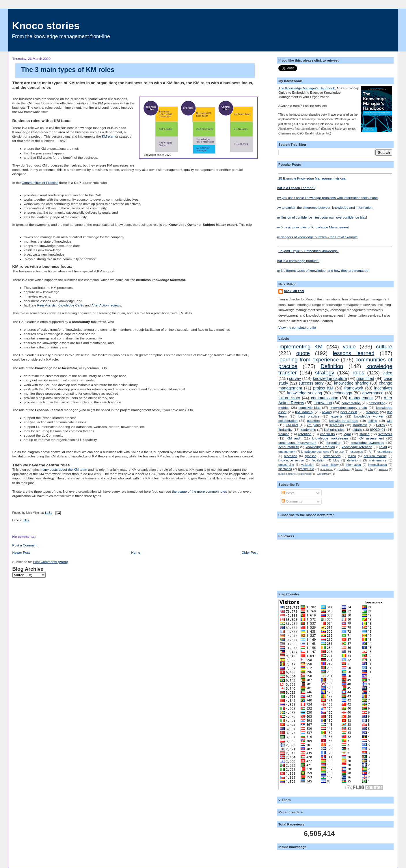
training (284, 434)
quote (303, 353)
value (349, 347)
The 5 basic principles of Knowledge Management (311, 227)
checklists (328, 434)
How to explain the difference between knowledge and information (323, 207)
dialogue (372, 412)
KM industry (304, 412)
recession (291, 456)
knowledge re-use (291, 460)
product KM (306, 469)
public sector (286, 474)
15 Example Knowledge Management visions (335, 177)
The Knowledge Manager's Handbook (307, 88)
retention (305, 434)
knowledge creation (320, 447)
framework (354, 388)
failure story (289, 398)
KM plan (108, 136)
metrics (284, 408)
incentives (383, 388)
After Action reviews (106, 305)
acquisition (327, 469)
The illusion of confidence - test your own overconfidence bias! (321, 217)
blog (336, 460)
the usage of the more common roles (200, 491)
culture (384, 347)
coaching (344, 469)
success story (311, 383)
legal (347, 434)
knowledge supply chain (348, 408)
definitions (354, 460)
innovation (323, 403)
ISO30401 (378, 430)
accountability (289, 447)
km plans (314, 425)
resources (356, 452)
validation (308, 465)
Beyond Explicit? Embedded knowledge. (335, 249)
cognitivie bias (310, 408)
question (313, 421)
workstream (324, 474)
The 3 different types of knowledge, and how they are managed (321, 270)
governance (373, 393)
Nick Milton (294, 291)
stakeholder (305, 474)
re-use (339, 452)
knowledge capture (330, 378)
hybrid (359, 469)
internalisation (378, 465)
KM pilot (292, 425)
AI (370, 452)
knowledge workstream (330, 438)
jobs (371, 469)
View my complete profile (297, 327)
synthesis (385, 434)
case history (330, 465)
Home (136, 552)
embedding (377, 403)
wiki (389, 421)
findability (285, 430)
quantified (365, 378)
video (388, 373)
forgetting (333, 443)
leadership (308, 430)
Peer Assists (46, 305)
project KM (323, 388)
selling (372, 421)
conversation (351, 403)
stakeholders (332, 456)
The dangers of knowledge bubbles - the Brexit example (316, 237)
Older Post (249, 552)
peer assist (349, 412)
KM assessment (371, 438)
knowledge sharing (351, 383)
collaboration (288, 421)
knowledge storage (344, 421)
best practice (309, 416)
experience (385, 452)
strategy (325, 373)
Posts (288, 493)
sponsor (310, 456)
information (353, 465)
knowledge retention (357, 447)
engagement (287, 452)
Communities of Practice (40, 183)
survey (295, 378)
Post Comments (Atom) (50, 562)
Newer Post (21, 552)
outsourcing (286, 465)
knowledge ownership (367, 443)
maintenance (378, 460)
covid (383, 447)
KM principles (334, 430)
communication (325, 398)
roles (26, 520)
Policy (380, 425)
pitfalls (357, 430)
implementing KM (300, 347)
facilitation (319, 460)
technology (342, 393)
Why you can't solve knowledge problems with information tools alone (326, 198)
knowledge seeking (304, 393)
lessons (383, 469)
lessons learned (354, 353)
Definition (332, 366)
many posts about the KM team (64, 469)
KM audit (294, 438)
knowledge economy (315, 452)
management (361, 398)
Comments (292, 501)
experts (337, 416)
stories (364, 434)
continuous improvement (297, 443)
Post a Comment (25, 545)
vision (352, 456)
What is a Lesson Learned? (295, 188)
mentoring (285, 469)
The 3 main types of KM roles (68, 70)
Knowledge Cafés (71, 305)
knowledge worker (369, 416)
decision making (375, 456)
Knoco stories (46, 26)
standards (360, 425)
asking (327, 412)
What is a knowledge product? (297, 261)
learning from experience (309, 360)
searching (337, 425)
